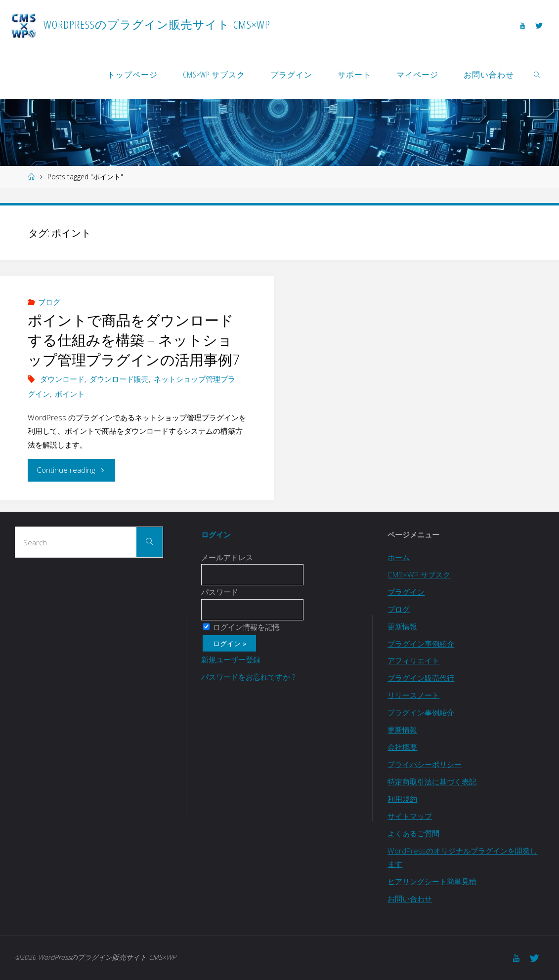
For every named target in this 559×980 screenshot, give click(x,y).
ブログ (49, 302)
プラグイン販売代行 (421, 678)
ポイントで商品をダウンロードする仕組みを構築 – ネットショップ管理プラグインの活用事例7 (134, 340)
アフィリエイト (413, 660)
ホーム (399, 557)
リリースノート (413, 695)
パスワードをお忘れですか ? (248, 677)
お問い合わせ (410, 898)
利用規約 (402, 799)
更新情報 (402, 626)
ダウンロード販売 (119, 379)
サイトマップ (410, 816)
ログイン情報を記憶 (241, 627)
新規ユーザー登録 (231, 659)
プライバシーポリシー (425, 764)
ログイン (216, 534)
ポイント (70, 394)
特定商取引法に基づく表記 (432, 781)
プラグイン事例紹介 (421, 644)
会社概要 (402, 747)
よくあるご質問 (413, 833)
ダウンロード (62, 379)
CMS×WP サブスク (419, 574)
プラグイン (406, 592)
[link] (537, 74)
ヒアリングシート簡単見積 (432, 881)
